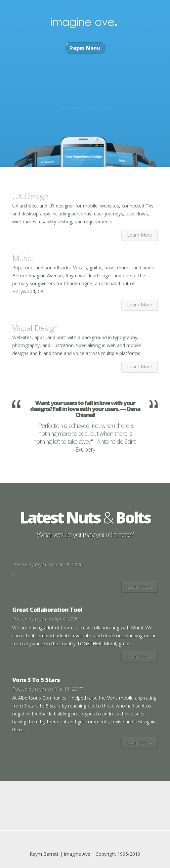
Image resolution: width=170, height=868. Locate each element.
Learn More (140, 235)
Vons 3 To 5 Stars (36, 680)
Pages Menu (85, 48)
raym (41, 564)
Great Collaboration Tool (47, 610)
